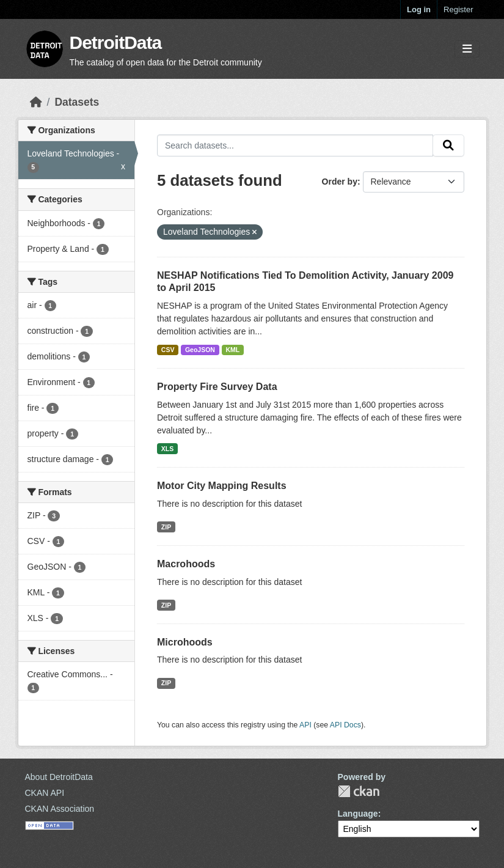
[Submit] (448, 145)
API (305, 725)
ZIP (166, 527)
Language (358, 814)
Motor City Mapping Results (222, 486)
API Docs (345, 725)
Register (458, 9)
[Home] (36, 102)
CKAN (359, 791)
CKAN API (45, 793)
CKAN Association (60, 809)
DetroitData (116, 42)
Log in (419, 9)
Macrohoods (186, 564)
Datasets (77, 102)
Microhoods (185, 642)
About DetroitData (59, 777)
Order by (340, 182)
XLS (167, 449)
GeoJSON (200, 350)
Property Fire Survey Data (217, 387)
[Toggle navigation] (467, 49)
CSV (168, 350)
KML (232, 350)
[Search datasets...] (295, 145)
